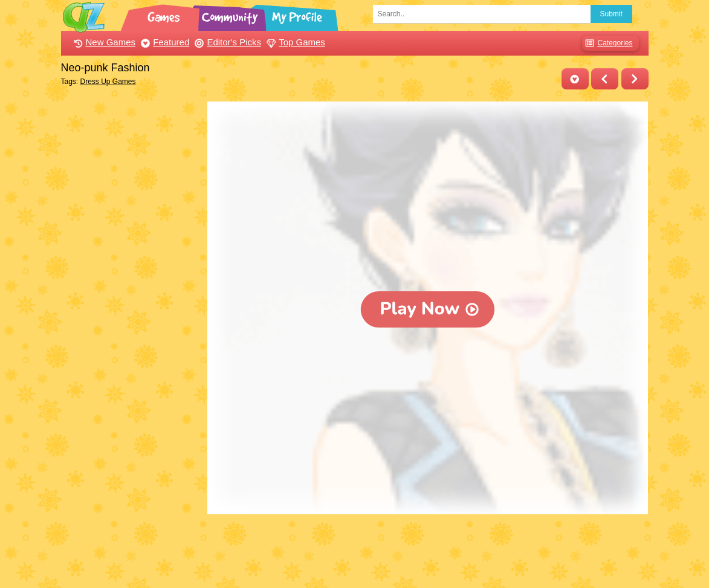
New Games (103, 42)
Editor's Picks (226, 42)
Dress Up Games (108, 82)
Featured (163, 42)
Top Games (294, 42)
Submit (611, 14)
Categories (607, 43)
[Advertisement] (131, 283)
